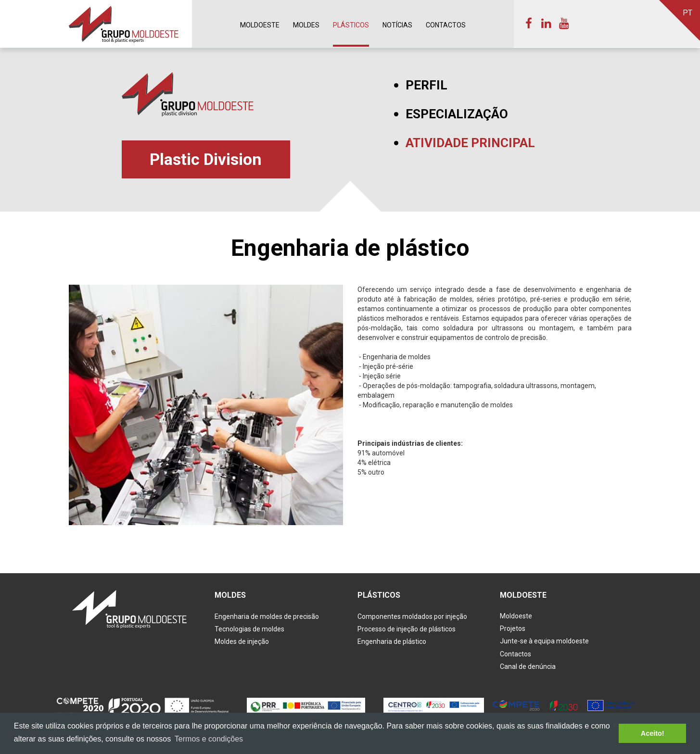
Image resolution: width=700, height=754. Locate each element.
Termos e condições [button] (209, 739)
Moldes (306, 25)
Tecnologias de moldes (249, 629)
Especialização (457, 114)
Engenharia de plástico (392, 641)
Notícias (397, 25)
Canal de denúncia (528, 667)
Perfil (426, 86)
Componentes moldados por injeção (412, 616)
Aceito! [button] (653, 733)
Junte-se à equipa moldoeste (544, 641)
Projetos (513, 629)
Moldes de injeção (242, 641)
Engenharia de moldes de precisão (267, 616)
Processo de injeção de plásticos (407, 629)
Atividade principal (470, 143)
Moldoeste (260, 25)
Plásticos (351, 25)
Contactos (446, 25)
